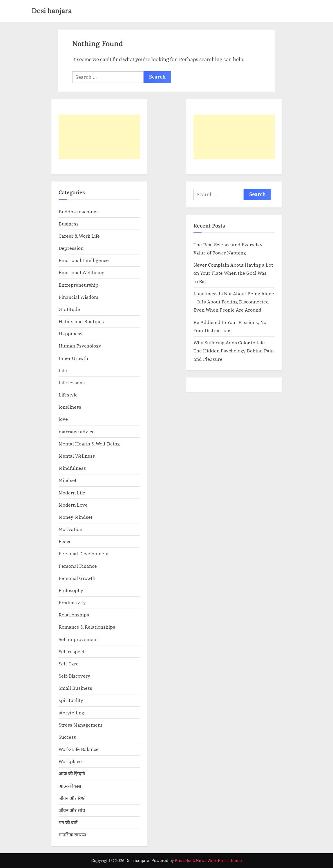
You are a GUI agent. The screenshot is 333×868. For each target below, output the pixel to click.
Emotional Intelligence (84, 260)
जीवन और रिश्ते (72, 798)
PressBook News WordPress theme (208, 860)
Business (69, 224)
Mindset (68, 480)
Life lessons (72, 382)
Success (67, 737)
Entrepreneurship (78, 285)
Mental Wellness (77, 456)
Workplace (70, 761)
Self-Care (69, 664)
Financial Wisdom (78, 297)
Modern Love (73, 505)
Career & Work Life (79, 236)
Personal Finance (78, 566)
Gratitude (69, 309)
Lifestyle (68, 395)
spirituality (71, 700)
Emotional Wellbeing (82, 272)
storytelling (71, 713)
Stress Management (80, 725)
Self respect (72, 651)
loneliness (70, 407)
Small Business (75, 688)
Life (63, 370)
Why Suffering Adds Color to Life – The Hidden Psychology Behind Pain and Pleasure (234, 351)
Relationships (74, 615)
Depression (71, 248)
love (63, 419)
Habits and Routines (81, 321)
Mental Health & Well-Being (89, 444)
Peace (65, 541)
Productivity (72, 602)
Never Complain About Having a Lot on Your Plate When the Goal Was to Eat (233, 273)
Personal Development (84, 553)
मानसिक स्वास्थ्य (72, 835)
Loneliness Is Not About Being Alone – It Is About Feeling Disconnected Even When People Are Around (234, 302)
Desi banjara (52, 11)
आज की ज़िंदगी (72, 773)
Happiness (70, 333)
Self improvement (78, 639)
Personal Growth (77, 578)
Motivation (70, 529)
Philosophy (71, 590)
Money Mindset (76, 517)
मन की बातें (68, 822)
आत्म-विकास (70, 786)
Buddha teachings (79, 211)
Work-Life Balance (79, 749)
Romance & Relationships (87, 627)
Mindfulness (72, 468)
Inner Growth (73, 358)
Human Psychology (80, 346)
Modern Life (72, 493)
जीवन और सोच (72, 810)
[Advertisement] (99, 137)
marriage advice (77, 431)
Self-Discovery (74, 676)
